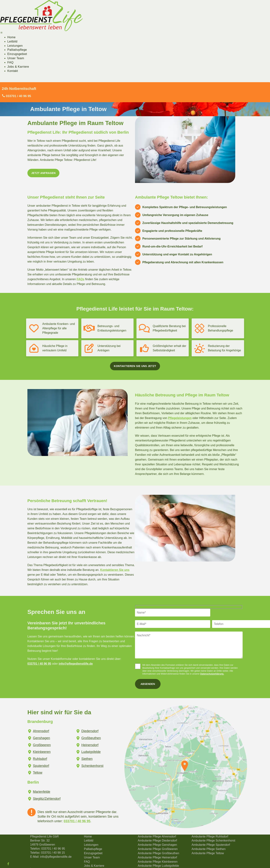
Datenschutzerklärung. (212, 674)
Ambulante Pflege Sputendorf (211, 845)
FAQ (10, 62)
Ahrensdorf (41, 731)
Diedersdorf (90, 731)
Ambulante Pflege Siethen (209, 849)
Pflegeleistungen (180, 418)
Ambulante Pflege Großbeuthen (158, 853)
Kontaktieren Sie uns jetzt (135, 366)
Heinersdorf (90, 745)
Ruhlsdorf (40, 759)
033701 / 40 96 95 (39, 664)
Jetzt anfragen (43, 173)
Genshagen (41, 738)
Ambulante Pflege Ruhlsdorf (210, 836)
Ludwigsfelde (91, 752)
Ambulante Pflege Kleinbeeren (158, 862)
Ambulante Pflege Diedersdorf (157, 841)
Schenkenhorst (92, 766)
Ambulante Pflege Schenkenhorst (213, 841)
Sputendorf (41, 766)
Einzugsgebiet (17, 54)
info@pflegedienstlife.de (76, 664)
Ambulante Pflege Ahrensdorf (157, 836)
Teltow (38, 773)
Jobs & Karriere (18, 67)
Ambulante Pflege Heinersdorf (157, 857)
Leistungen (15, 46)
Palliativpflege (17, 50)
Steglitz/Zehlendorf (47, 799)
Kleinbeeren (42, 752)
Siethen (87, 759)
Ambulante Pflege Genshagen (157, 845)
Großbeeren (42, 745)
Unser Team (16, 58)
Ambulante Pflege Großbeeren (158, 849)
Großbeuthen (91, 738)
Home (11, 37)
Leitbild (12, 41)
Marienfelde (42, 792)
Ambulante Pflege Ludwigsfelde (158, 866)
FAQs (81, 279)
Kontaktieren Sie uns (115, 570)
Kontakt (13, 71)
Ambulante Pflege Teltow (208, 853)
